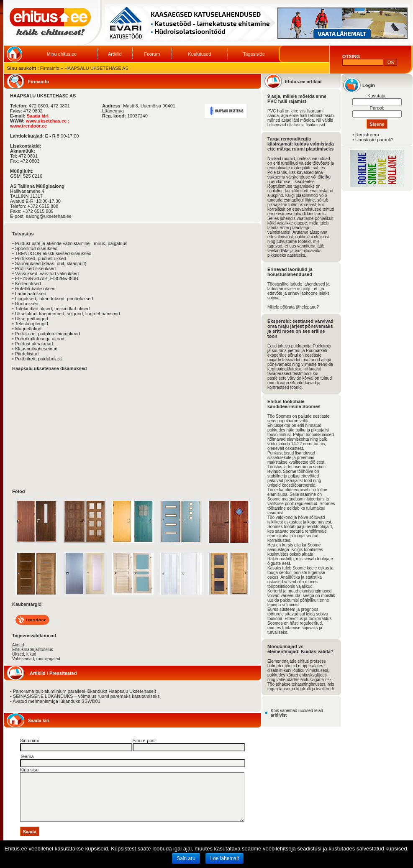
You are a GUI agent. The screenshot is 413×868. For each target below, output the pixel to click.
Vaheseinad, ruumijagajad (36, 659)
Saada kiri (38, 116)
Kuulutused (199, 54)
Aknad (18, 645)
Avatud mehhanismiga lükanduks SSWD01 (56, 701)
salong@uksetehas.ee (49, 216)
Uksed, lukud (24, 654)
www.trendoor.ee (28, 126)
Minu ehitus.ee (62, 54)
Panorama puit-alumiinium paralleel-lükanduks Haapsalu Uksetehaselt (85, 691)
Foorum (152, 54)
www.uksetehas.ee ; (48, 121)
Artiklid (115, 54)
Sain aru (186, 858)
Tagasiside (254, 54)
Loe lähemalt (224, 858)
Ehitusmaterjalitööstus (33, 650)
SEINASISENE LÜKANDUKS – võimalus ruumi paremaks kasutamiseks (86, 696)
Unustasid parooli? (374, 140)
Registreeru (367, 135)
